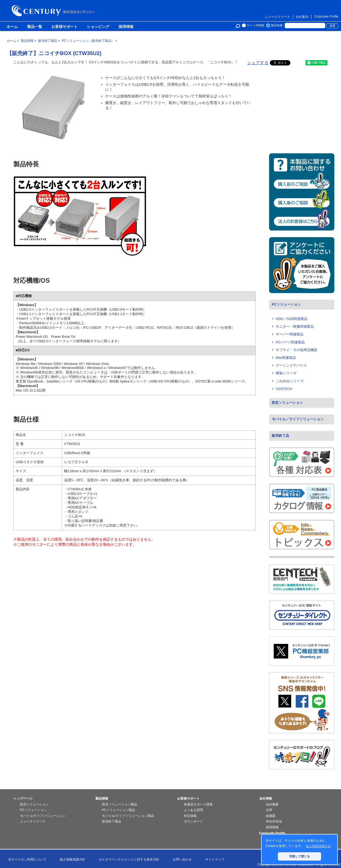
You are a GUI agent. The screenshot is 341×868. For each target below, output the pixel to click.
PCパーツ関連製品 (290, 342)
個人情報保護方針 (72, 859)
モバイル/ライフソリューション (43, 816)
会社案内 (302, 17)
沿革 (269, 810)
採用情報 (126, 27)
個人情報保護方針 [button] (318, 846)
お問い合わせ (182, 859)
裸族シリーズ (286, 373)
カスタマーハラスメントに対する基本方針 (129, 859)
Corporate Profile (326, 17)
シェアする (258, 63)
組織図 (271, 816)
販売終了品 (280, 436)
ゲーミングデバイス (291, 365)
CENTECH (284, 389)
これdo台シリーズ (290, 381)
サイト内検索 (255, 25)
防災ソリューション (287, 403)
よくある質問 (193, 810)
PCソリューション (286, 304)
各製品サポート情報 (198, 804)
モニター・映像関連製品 (295, 326)
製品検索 (277, 25)
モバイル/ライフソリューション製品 (128, 816)
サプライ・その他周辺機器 (297, 350)
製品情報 (102, 799)
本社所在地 (274, 821)
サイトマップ (215, 859)
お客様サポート (64, 27)
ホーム (12, 27)
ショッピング (98, 27)
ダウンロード (193, 821)
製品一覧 (35, 27)
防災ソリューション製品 (120, 804)
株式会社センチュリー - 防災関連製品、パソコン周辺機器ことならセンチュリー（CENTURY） (54, 11)
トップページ (23, 799)
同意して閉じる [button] (300, 856)
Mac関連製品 (286, 358)
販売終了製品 (112, 821)
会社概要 (272, 804)
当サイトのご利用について (27, 859)
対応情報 (190, 816)
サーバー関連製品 (290, 334)
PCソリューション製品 (119, 810)
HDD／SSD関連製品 (292, 319)
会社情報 (266, 799)
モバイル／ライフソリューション (298, 419)
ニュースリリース (277, 17)
